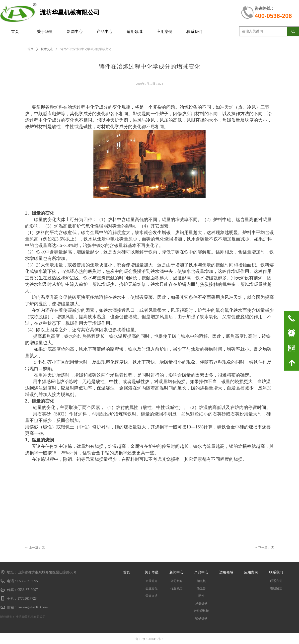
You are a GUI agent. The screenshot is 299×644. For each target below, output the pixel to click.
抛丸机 (201, 581)
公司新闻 (176, 581)
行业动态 (176, 588)
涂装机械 (201, 603)
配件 (201, 596)
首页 (30, 49)
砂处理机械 (201, 611)
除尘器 (201, 588)
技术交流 (47, 49)
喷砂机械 (201, 618)
